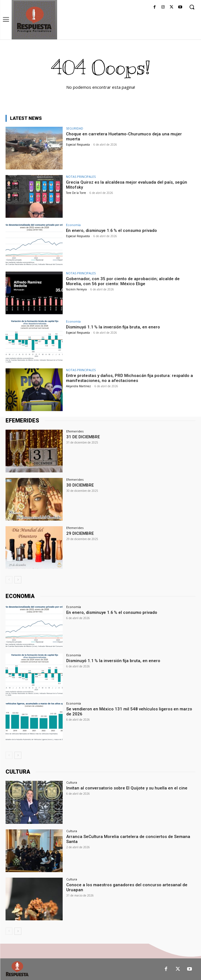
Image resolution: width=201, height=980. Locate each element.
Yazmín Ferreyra (76, 289)
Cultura (72, 782)
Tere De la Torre (76, 193)
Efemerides (75, 431)
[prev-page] (9, 580)
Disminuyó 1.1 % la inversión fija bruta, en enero (113, 327)
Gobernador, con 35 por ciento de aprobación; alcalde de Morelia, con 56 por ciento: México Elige (123, 281)
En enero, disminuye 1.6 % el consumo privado (111, 231)
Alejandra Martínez (78, 386)
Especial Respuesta (78, 145)
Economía (73, 225)
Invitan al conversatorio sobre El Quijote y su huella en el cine (127, 788)
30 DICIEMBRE (80, 485)
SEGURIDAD (75, 128)
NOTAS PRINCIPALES (81, 177)
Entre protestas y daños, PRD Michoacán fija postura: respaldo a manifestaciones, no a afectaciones (129, 378)
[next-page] (18, 580)
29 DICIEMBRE (80, 533)
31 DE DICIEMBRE (83, 437)
